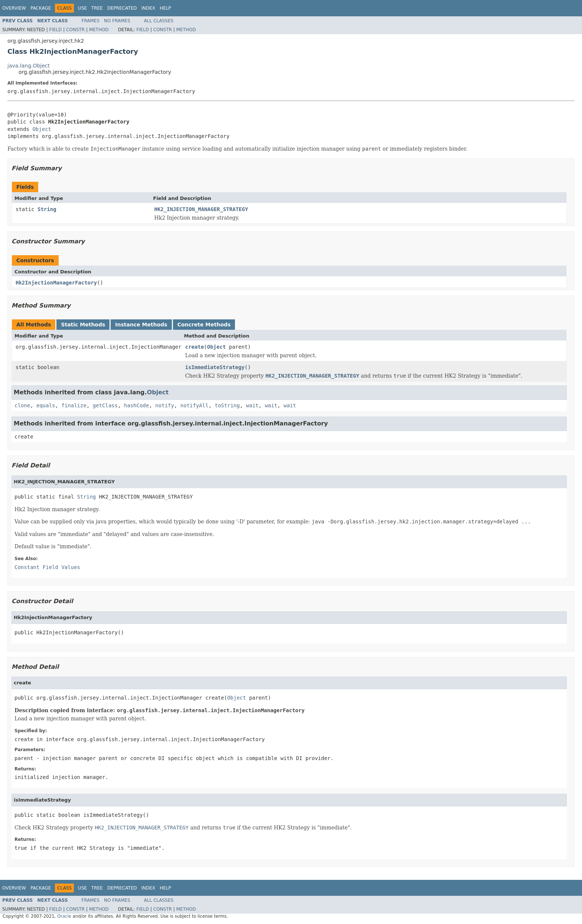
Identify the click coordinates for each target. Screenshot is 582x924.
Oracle (64, 916)
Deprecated (122, 8)
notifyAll (194, 405)
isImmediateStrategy (215, 367)
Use (82, 8)
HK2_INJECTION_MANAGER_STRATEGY (201, 209)
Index (148, 8)
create (195, 347)
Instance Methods (141, 325)
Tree (97, 8)
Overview (14, 8)
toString (227, 405)
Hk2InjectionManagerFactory (56, 283)
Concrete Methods (204, 325)
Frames (91, 21)
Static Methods (83, 325)
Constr (75, 30)
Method (99, 30)
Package (41, 8)
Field (55, 30)
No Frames (117, 21)
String (47, 209)
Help (165, 8)
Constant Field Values (47, 567)
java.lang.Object (29, 66)
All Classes (159, 21)
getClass (105, 405)
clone (22, 405)
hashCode (136, 405)
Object (42, 129)
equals (46, 405)
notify (165, 405)
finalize (74, 405)
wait (252, 405)
